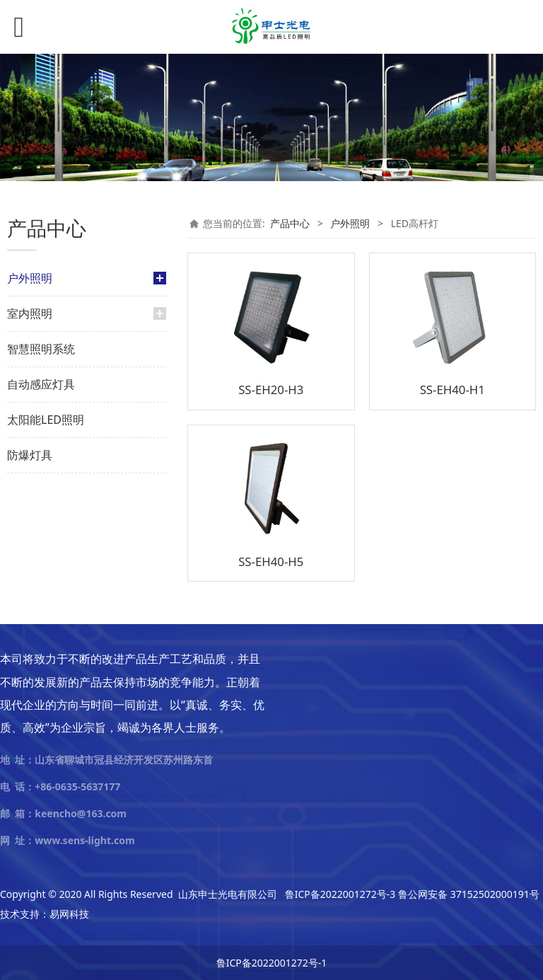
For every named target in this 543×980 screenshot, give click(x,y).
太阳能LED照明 (46, 420)
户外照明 (30, 278)
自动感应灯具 (41, 384)
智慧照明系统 (41, 349)
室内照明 (30, 313)
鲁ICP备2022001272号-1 (272, 963)
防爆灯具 (30, 455)
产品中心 (290, 223)
